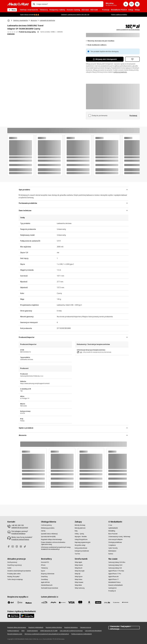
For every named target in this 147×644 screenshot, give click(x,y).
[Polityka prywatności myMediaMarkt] (81, 634)
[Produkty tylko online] (14, 574)
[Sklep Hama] (78, 579)
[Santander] (125, 603)
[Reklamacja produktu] (48, 528)
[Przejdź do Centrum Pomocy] (20, 539)
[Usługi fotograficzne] (81, 539)
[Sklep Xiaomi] (79, 565)
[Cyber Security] (113, 548)
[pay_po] (53, 602)
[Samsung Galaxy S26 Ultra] (117, 562)
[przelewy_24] (44, 602)
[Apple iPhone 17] (114, 579)
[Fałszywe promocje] (86, 627)
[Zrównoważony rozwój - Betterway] (119, 537)
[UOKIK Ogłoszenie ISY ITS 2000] (49, 631)
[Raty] (76, 531)
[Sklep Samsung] (80, 588)
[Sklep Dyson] (79, 577)
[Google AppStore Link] (27, 616)
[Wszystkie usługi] (80, 545)
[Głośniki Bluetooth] (47, 585)
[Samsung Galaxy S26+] (116, 565)
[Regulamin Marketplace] (71, 627)
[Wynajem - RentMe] (81, 537)
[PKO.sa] (116, 602)
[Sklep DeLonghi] (80, 571)
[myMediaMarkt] (113, 528)
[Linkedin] (22, 546)
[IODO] (23, 631)
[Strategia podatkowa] (115, 542)
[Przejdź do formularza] (18, 533)
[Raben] (29, 603)
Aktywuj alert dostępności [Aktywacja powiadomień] (105, 59)
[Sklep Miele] (78, 585)
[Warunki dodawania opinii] (15, 634)
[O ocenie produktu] (38, 32)
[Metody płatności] (80, 528)
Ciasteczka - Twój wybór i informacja (124, 628)
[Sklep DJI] (77, 574)
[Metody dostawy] (80, 525)
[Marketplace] (112, 551)
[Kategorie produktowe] (82, 551)
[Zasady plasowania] (32, 631)
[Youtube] (13, 546)
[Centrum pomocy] (46, 525)
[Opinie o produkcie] (13, 32)
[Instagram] (18, 546)
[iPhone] (43, 565)
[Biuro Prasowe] (113, 534)
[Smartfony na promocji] (14, 565)
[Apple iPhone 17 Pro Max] (116, 571)
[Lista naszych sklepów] (115, 539)
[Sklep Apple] (78, 562)
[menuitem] (29, 10)
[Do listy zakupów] (131, 4)
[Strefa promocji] (12, 562)
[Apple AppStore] (13, 616)
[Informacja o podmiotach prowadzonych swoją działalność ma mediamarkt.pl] (57, 548)
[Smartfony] (44, 577)
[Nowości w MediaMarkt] (116, 585)
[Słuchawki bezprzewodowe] (50, 588)
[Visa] (71, 602)
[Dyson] (43, 571)
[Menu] (12, 10)
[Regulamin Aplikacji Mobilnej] (54, 627)
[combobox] (69, 4)
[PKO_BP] (89, 602)
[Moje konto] (126, 4)
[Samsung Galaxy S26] (115, 568)
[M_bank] (98, 602)
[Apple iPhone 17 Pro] (115, 574)
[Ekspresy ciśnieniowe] (48, 574)
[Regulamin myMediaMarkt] (36, 627)
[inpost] (20, 602)
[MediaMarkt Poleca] (114, 582)
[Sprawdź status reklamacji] (49, 534)
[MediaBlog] (112, 531)
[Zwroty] (43, 531)
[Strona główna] (9, 20)
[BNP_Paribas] (62, 602)
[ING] (107, 602)
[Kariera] (111, 554)
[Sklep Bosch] (79, 568)
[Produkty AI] (112, 591)
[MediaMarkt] (18, 4)
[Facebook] (9, 546)
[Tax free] (77, 554)
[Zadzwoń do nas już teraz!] (20, 528)
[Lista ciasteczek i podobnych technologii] (71, 631)
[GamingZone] (112, 588)
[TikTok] (26, 546)
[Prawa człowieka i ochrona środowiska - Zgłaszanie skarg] (57, 543)
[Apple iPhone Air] (114, 577)
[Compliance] (112, 545)
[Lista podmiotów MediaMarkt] (93, 631)
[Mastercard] (80, 602)
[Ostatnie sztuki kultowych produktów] (19, 571)
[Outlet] (9, 568)
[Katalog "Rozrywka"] (14, 577)
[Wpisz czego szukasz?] (34, 4)
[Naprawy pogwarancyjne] (83, 542)
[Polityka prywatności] (13, 631)
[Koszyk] (137, 4)
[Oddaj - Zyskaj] (79, 534)
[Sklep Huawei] (79, 582)
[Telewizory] (44, 568)
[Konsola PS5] (45, 562)
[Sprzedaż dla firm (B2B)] (48, 537)
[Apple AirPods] (45, 582)
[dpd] (11, 602)
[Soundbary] (45, 579)
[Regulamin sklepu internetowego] (51, 539)
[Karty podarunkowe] (81, 548)
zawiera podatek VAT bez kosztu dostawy (128, 30)
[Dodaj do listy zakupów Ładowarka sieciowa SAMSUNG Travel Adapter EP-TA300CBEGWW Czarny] (132, 59)
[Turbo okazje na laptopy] (15, 579)
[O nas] (110, 525)
